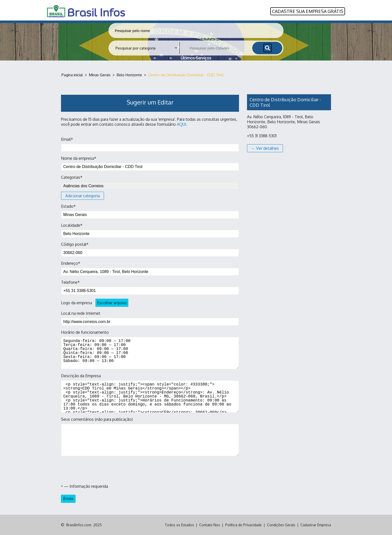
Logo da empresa (95, 303)
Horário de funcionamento (150, 349)
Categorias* (150, 187)
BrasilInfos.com (79, 525)
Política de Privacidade (243, 525)
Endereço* (150, 268)
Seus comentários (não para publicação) (150, 436)
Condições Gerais (281, 525)
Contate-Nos (210, 525)
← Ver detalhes (265, 148)
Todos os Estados (179, 525)
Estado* (150, 211)
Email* (150, 144)
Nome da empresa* (150, 163)
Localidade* (150, 230)
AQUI (181, 124)
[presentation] (99, 470)
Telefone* (150, 287)
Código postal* (150, 249)
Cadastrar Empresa (316, 525)
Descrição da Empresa (150, 393)
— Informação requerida (84, 486)
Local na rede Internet (150, 318)
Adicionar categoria (82, 196)
